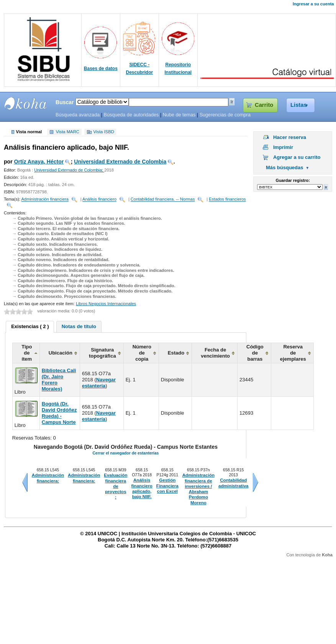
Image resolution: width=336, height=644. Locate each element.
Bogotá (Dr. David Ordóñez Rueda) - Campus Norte (59, 413)
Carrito (264, 105)
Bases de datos (101, 69)
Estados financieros (227, 199)
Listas (299, 105)
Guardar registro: (293, 180)
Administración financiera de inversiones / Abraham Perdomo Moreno (198, 489)
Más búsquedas (285, 168)
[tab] (30, 327)
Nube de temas (179, 115)
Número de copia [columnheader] (142, 353)
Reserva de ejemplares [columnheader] (293, 353)
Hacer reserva (290, 137)
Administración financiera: (48, 478)
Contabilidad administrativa (234, 483)
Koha (327, 555)
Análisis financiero (99, 199)
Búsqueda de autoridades (131, 115)
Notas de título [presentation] (79, 326)
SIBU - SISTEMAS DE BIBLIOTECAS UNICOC (26, 103)
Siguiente (256, 482)
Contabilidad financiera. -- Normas (163, 199)
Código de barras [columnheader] (255, 353)
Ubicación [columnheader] (61, 353)
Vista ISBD (103, 132)
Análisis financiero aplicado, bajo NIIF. (142, 488)
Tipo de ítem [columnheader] (27, 353)
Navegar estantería (99, 383)
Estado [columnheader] (176, 353)
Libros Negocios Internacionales (106, 304)
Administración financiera (45, 199)
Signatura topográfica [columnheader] (102, 353)
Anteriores (25, 482)
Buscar (65, 102)
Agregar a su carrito (297, 157)
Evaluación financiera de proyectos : (116, 486)
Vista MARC (68, 132)
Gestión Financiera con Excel (167, 486)
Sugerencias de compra (225, 115)
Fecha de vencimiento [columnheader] (215, 353)
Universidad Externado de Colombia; (69, 170)
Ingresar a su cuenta (313, 4)
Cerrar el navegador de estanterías (125, 453)
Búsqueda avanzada (78, 115)
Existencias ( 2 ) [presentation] (30, 326)
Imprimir (283, 147)
